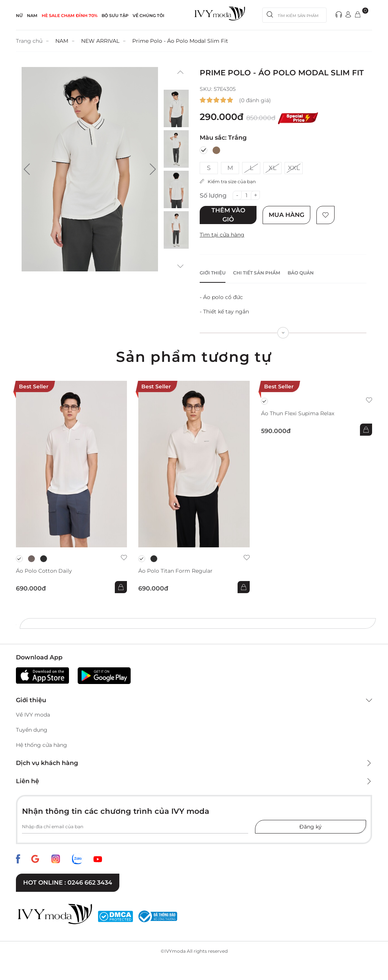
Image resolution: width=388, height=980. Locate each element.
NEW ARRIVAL (100, 41)
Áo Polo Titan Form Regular (175, 571)
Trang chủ (29, 41)
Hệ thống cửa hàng (41, 745)
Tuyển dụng (32, 730)
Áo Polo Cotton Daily (44, 571)
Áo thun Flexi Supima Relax (298, 414)
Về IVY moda (33, 715)
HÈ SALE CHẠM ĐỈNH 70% (70, 16)
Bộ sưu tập (115, 16)
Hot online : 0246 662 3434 (68, 883)
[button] (27, 169)
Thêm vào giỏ (228, 215)
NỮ (19, 16)
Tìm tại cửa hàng (222, 235)
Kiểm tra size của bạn (228, 182)
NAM (32, 16)
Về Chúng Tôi (149, 16)
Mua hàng (286, 215)
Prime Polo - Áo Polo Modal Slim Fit (180, 41)
